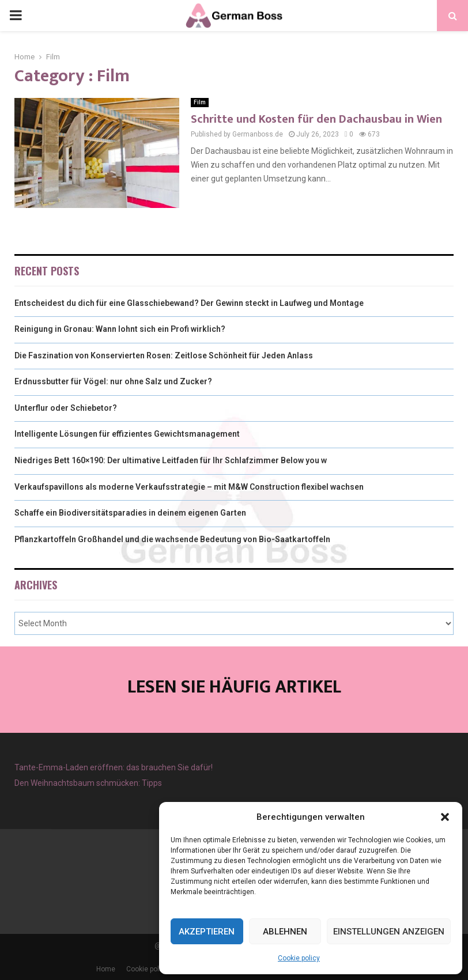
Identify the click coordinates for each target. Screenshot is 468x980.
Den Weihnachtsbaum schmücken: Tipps (88, 783)
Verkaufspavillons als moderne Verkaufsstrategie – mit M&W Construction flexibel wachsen (189, 487)
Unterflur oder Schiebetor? (66, 408)
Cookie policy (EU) (155, 969)
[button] (445, 817)
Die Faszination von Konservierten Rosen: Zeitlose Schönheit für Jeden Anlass (164, 355)
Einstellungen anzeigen (389, 932)
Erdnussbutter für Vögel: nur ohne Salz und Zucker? (113, 381)
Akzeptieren (207, 932)
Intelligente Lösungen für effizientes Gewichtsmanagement (127, 434)
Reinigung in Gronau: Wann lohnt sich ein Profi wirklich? (120, 329)
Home (106, 969)
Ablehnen (285, 932)
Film (200, 102)
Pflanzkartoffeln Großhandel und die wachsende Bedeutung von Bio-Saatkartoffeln (172, 539)
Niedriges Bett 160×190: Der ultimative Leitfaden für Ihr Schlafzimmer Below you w (171, 460)
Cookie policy (299, 958)
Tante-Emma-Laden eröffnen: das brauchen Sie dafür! (114, 767)
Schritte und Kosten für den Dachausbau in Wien (316, 119)
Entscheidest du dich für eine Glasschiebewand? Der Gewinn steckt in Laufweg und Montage (189, 303)
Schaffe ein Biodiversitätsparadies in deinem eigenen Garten (130, 513)
